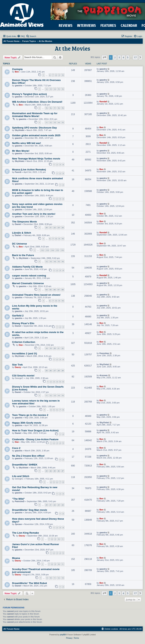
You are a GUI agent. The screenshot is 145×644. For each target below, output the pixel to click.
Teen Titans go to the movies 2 (30, 415)
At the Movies (72, 48)
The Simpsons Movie (24, 222)
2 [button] (115, 57)
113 (47, 250)
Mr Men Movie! (21, 151)
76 (51, 108)
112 (42, 250)
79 (63, 108)
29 (63, 370)
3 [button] (119, 57)
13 (51, 89)
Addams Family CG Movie (27, 267)
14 (55, 89)
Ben (17, 72)
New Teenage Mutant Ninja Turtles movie (36, 159)
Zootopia (17, 69)
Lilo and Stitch (21, 476)
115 (57, 250)
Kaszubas (104, 353)
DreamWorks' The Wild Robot (29, 583)
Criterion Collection (24, 342)
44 (51, 471)
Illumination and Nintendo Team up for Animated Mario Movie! (35, 115)
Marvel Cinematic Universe (28, 283)
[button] (104, 57)
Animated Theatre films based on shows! (36, 295)
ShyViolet (20, 130)
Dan (21, 345)
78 (59, 108)
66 (55, 290)
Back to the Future (23, 255)
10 (63, 75)
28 (59, 370)
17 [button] (135, 57)
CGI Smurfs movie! (23, 376)
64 (46, 290)
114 (52, 250)
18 (46, 348)
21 (51, 227)
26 (51, 370)
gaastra (103, 69)
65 (51, 290)
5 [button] (128, 57)
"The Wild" (18, 499)
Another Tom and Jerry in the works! (34, 214)
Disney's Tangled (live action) (29, 94)
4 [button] (123, 57)
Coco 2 (16, 448)
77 (55, 108)
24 (63, 227)
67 (59, 290)
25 (46, 370)
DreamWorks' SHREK (25, 465)
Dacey (18, 367)
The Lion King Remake (25, 533)
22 (55, 227)
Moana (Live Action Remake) (29, 170)
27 (55, 370)
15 (59, 89)
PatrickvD (20, 501)
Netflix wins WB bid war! (27, 143)
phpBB (63, 635)
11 (46, 122)
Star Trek (17, 365)
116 (62, 250)
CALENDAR (129, 25)
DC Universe (19, 244)
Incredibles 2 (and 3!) (25, 354)
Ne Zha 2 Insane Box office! (28, 456)
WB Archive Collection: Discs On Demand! (37, 102)
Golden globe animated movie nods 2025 (36, 135)
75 (46, 108)
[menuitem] (21, 36)
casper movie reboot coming (29, 276)
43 (46, 471)
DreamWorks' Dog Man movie (30, 510)
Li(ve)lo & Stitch (22, 233)
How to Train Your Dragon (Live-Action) (35, 430)
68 (63, 290)
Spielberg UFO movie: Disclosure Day (34, 128)
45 (55, 471)
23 (59, 227)
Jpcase (18, 524)
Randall (103, 102)
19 (51, 348)
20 (46, 227)
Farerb (18, 172)
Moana (16, 558)
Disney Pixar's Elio (23, 323)
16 (63, 89)
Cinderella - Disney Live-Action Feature (35, 439)
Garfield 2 (18, 316)
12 (46, 89)
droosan (104, 375)
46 (59, 471)
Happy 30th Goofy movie (27, 423)
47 (63, 471)
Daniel (18, 224)
